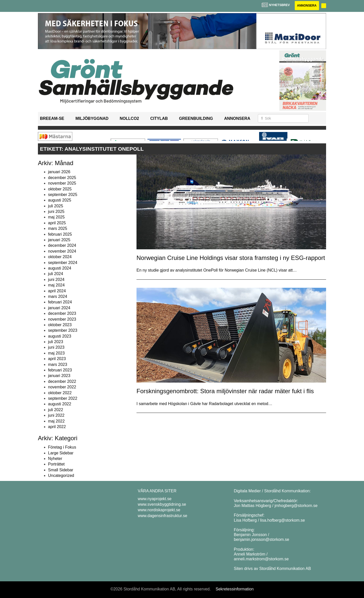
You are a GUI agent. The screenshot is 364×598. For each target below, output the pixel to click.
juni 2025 (56, 212)
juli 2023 (56, 342)
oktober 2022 (60, 393)
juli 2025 (56, 206)
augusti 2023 (60, 336)
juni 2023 (56, 348)
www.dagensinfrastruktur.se (163, 516)
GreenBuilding (196, 118)
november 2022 (62, 387)
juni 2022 (56, 415)
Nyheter (55, 459)
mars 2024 (58, 296)
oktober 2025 (60, 189)
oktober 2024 (60, 257)
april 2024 (57, 291)
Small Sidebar (61, 470)
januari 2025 (59, 240)
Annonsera (306, 6)
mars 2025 (58, 228)
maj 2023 (56, 353)
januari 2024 (59, 308)
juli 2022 (56, 410)
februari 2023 (60, 370)
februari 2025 (60, 234)
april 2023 (57, 359)
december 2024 (62, 246)
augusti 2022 (60, 404)
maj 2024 (56, 285)
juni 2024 (56, 280)
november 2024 (62, 251)
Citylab (159, 118)
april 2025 (57, 223)
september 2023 (63, 330)
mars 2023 (58, 364)
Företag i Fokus (62, 447)
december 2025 (62, 178)
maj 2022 (56, 421)
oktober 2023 (60, 325)
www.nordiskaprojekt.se (159, 510)
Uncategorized (61, 475)
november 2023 (62, 319)
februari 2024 (60, 302)
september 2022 (63, 398)
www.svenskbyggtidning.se (162, 504)
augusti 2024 (60, 268)
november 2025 (62, 183)
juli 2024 (56, 274)
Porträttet (56, 464)
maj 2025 (56, 217)
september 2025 (63, 195)
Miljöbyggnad (92, 118)
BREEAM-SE (52, 118)
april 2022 (57, 427)
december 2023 (62, 313)
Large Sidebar (61, 453)
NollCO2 (129, 118)
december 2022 (62, 381)
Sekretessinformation (235, 589)
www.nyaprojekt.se (155, 499)
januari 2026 (59, 172)
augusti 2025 (60, 200)
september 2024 (63, 263)
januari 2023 (59, 376)
